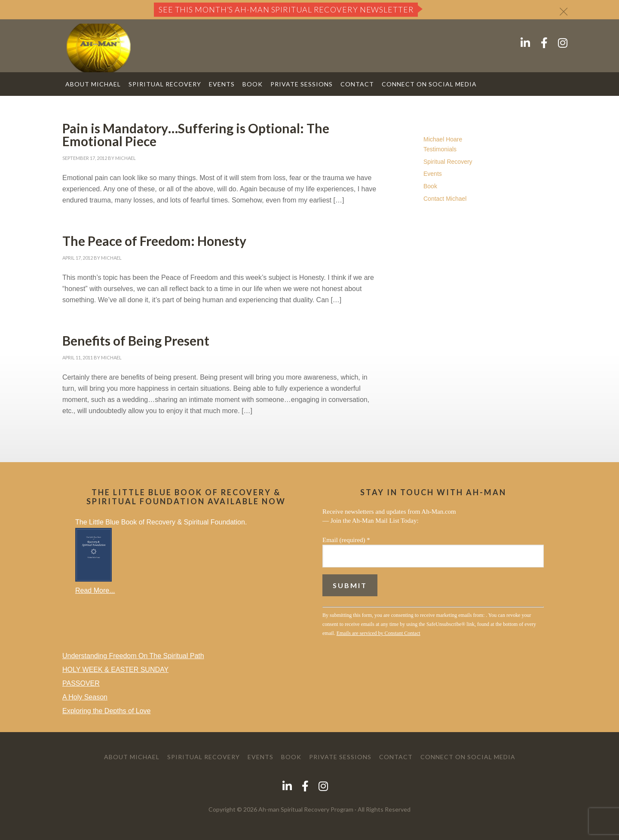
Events (433, 174)
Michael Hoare (443, 139)
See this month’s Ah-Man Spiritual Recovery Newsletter (286, 9)
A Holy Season (85, 697)
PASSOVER (81, 683)
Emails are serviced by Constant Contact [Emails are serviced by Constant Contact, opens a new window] (378, 633)
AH (99, 48)
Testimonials (440, 149)
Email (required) (346, 540)
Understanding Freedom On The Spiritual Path (133, 656)
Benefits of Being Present (136, 340)
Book (430, 186)
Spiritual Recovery (448, 162)
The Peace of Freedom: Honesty (154, 241)
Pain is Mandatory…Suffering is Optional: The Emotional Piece (196, 135)
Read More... (95, 590)
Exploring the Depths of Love (106, 711)
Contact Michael (445, 199)
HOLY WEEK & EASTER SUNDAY (115, 670)
